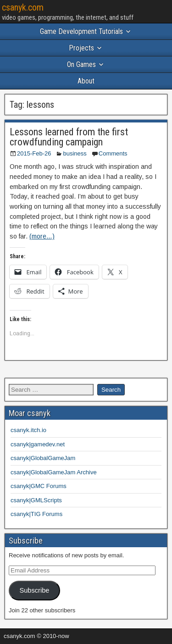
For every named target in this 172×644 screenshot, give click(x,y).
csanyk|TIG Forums (36, 514)
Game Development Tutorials (81, 31)
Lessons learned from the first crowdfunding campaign (69, 137)
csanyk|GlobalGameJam (43, 458)
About (86, 81)
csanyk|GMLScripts (36, 500)
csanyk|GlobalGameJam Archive (54, 472)
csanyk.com (23, 7)
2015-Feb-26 (34, 153)
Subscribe (34, 590)
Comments (113, 153)
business (75, 153)
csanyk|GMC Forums (39, 486)
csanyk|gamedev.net (38, 444)
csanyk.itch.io (28, 430)
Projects (81, 48)
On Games (81, 64)
